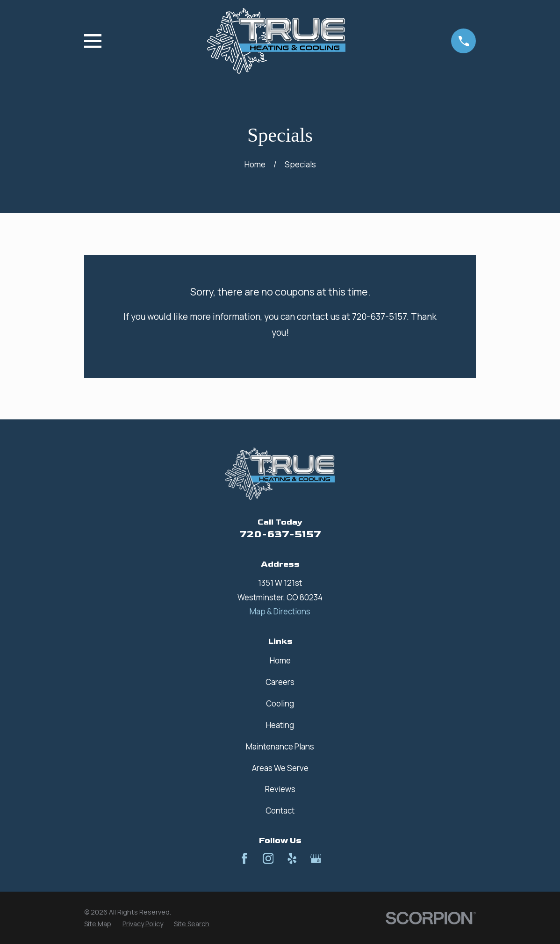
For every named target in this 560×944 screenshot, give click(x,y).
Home (280, 660)
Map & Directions (280, 611)
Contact (280, 811)
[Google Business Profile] (316, 858)
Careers (280, 682)
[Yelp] (292, 858)
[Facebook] (244, 858)
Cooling (280, 703)
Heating (280, 725)
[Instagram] (268, 858)
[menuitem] (98, 924)
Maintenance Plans (280, 746)
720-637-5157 (280, 534)
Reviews (280, 789)
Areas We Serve (280, 768)
